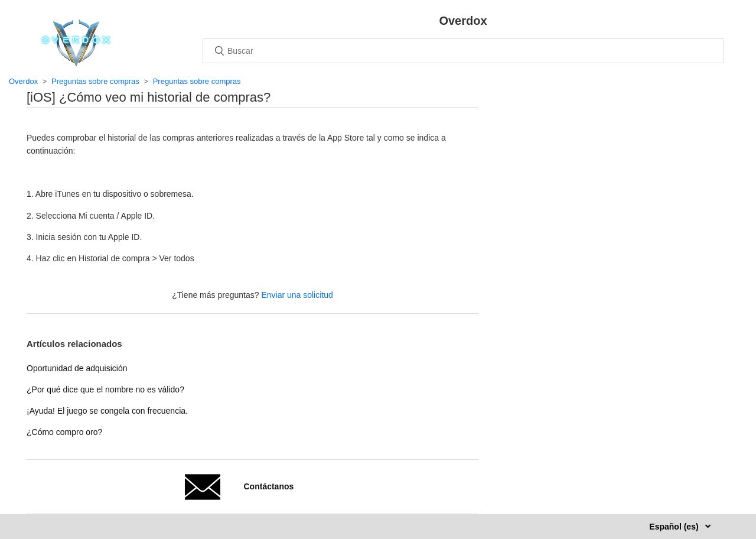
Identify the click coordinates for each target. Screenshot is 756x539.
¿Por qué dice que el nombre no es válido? (105, 389)
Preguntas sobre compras (95, 81)
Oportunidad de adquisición (77, 368)
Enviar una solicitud (297, 295)
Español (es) (675, 527)
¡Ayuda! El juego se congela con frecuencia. (107, 411)
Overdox (23, 81)
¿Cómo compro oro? (64, 432)
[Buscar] (463, 51)
